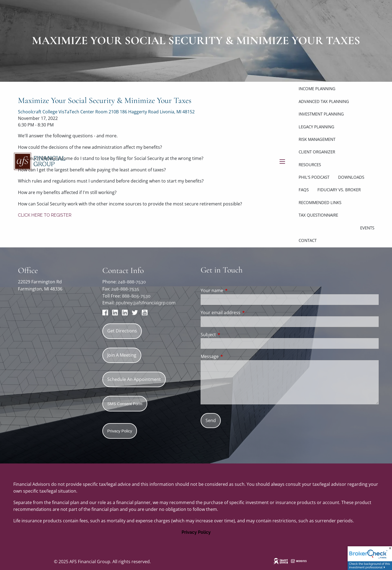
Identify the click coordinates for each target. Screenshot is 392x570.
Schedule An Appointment (134, 379)
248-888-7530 (132, 282)
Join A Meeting (122, 355)
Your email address (242, 313)
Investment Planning (321, 114)
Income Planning (317, 89)
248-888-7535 (125, 289)
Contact (308, 240)
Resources (310, 165)
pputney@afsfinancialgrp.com (146, 303)
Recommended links (320, 202)
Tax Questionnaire (318, 215)
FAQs (304, 190)
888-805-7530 (136, 296)
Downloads (351, 177)
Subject (230, 335)
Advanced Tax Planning (324, 101)
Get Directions (122, 331)
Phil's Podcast (314, 177)
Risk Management (317, 139)
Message (232, 356)
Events (367, 228)
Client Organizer (317, 152)
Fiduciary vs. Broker (339, 190)
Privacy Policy (196, 532)
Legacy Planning (316, 127)
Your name (234, 290)
